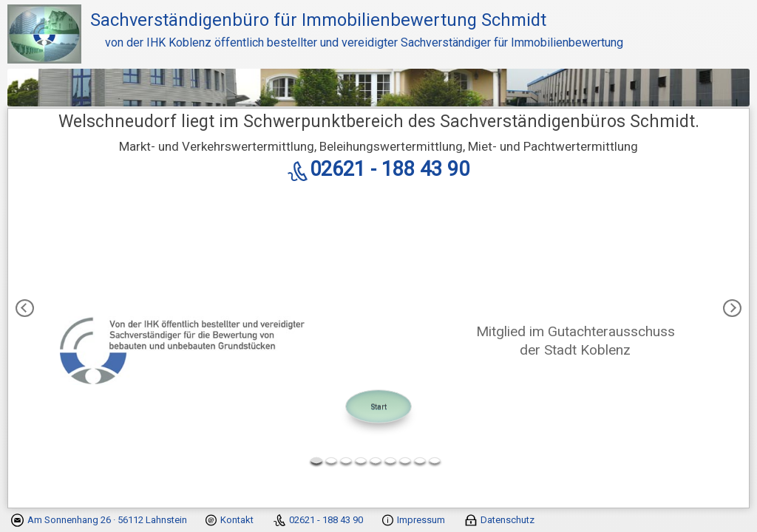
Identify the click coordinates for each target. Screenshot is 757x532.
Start (379, 406)
